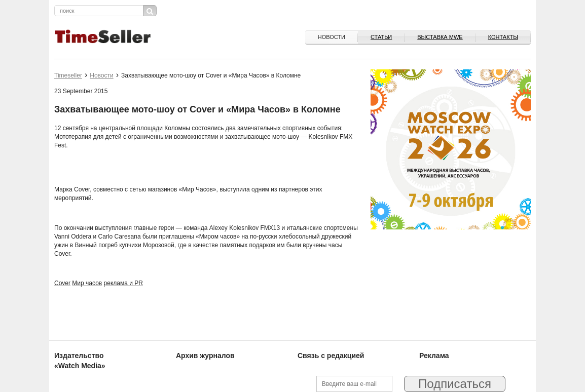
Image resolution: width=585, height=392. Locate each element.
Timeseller (68, 75)
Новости (332, 37)
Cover (62, 283)
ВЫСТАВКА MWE (440, 37)
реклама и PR (123, 283)
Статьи (381, 37)
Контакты (503, 37)
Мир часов (87, 283)
